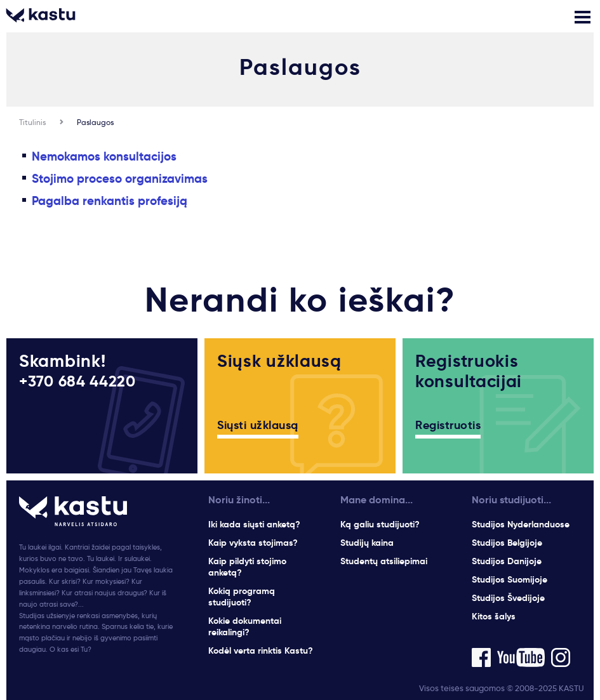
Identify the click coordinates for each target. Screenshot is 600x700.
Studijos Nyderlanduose (521, 524)
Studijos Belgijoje (507, 543)
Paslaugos (95, 122)
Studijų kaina (367, 543)
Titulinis (32, 122)
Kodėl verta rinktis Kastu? (261, 650)
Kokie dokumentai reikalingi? (245, 626)
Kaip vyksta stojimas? (253, 543)
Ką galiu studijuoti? (380, 524)
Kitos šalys (494, 616)
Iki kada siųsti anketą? (254, 524)
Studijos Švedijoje (508, 598)
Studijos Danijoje (507, 561)
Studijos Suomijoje (510, 579)
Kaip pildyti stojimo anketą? (247, 567)
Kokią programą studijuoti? (242, 597)
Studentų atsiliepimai (384, 561)
